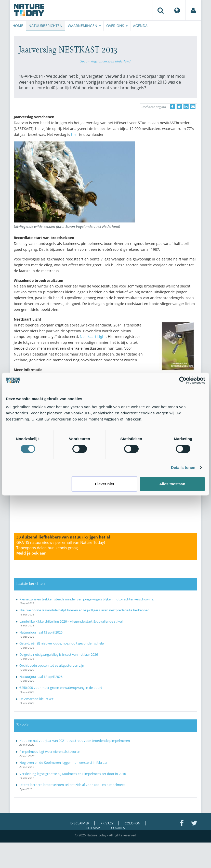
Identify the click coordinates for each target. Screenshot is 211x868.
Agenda (140, 26)
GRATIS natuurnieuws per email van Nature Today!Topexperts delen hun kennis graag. (61, 548)
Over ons (117, 26)
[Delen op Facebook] (172, 107)
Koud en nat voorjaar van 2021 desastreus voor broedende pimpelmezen (75, 741)
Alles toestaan (172, 484)
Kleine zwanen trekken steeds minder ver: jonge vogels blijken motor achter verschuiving (86, 599)
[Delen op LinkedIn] (186, 107)
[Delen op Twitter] (179, 107)
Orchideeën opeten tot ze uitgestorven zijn (52, 665)
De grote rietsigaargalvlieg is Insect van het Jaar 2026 (59, 654)
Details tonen (183, 468)
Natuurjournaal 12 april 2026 (41, 677)
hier (75, 134)
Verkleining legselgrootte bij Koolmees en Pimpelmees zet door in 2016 (73, 774)
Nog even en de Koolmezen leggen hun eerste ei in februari (64, 762)
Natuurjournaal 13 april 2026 (41, 632)
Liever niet (105, 484)
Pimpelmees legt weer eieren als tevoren (50, 752)
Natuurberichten (45, 26)
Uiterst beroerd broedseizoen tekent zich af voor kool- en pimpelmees (72, 785)
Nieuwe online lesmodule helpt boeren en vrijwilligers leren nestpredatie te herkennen (84, 610)
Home (18, 26)
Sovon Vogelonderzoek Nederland (106, 61)
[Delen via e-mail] (193, 107)
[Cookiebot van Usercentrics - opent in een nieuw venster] (183, 380)
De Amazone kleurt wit (36, 699)
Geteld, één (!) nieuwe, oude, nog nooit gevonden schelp (62, 643)
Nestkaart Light (93, 337)
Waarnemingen (84, 26)
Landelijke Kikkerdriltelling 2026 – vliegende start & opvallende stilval (71, 621)
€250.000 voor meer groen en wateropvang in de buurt (61, 688)
